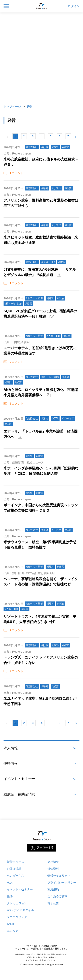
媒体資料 (53, 869)
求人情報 (11, 748)
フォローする (45, 848)
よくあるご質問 (57, 896)
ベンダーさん (15, 876)
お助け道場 (14, 869)
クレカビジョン (17, 903)
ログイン (74, 6)
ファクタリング (17, 917)
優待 (10, 896)
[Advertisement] (41, 57)
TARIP (11, 924)
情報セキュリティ (59, 876)
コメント (16, 173)
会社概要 (53, 862)
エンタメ (13, 931)
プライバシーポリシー (62, 883)
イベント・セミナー (19, 779)
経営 (30, 107)
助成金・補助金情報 (19, 794)
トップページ (12, 107)
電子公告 (53, 903)
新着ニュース (15, 862)
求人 (10, 883)
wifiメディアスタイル (20, 910)
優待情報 (11, 763)
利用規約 (53, 889)
